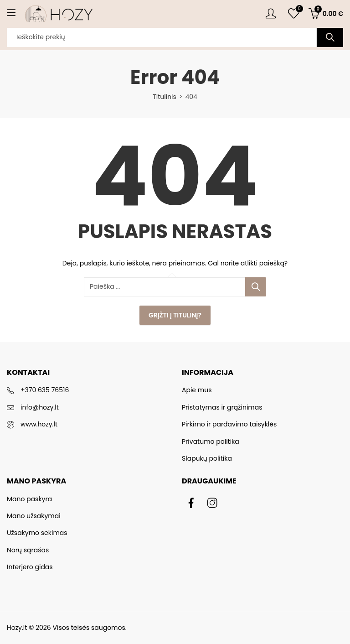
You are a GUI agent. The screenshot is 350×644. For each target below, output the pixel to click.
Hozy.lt (17, 628)
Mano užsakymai (34, 516)
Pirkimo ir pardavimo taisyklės (229, 424)
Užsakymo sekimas (37, 533)
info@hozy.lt (40, 407)
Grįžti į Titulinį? (175, 315)
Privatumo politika (211, 441)
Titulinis (165, 97)
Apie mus (197, 390)
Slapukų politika (207, 458)
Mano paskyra (29, 499)
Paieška (330, 37)
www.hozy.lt (39, 424)
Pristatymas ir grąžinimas (222, 407)
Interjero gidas (30, 567)
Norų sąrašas (28, 550)
